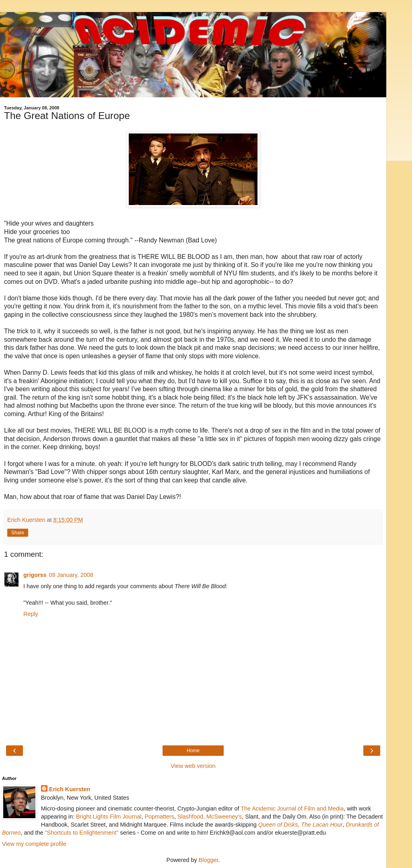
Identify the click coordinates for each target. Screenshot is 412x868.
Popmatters (159, 817)
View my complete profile (34, 844)
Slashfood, (191, 817)
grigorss (35, 575)
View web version (193, 766)
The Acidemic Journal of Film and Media (292, 808)
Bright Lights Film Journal (109, 817)
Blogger (209, 860)
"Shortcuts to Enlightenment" (81, 833)
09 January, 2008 (71, 575)
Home (193, 751)
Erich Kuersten (70, 789)
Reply (31, 614)
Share (18, 533)
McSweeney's (224, 817)
